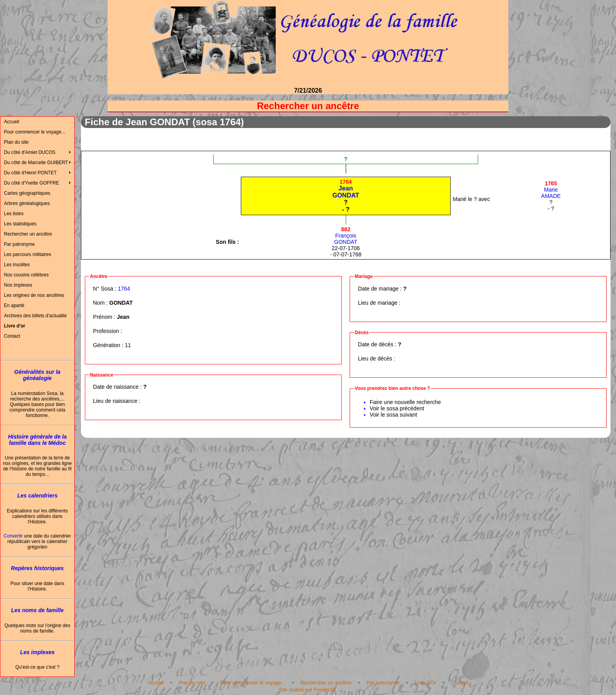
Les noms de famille (37, 610)
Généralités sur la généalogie (37, 375)
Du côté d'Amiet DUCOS (30, 152)
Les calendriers (38, 496)
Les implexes (37, 652)
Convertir (13, 536)
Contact (12, 336)
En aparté (14, 305)
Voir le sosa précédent (397, 408)
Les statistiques (20, 224)
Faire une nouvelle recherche (405, 402)
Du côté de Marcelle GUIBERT (36, 163)
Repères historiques (38, 568)
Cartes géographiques (27, 193)
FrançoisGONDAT (346, 236)
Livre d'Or (425, 683)
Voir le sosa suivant (393, 415)
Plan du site (16, 142)
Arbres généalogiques (27, 203)
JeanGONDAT (346, 189)
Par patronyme (19, 244)
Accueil (12, 122)
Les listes (14, 214)
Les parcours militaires (27, 254)
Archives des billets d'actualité (35, 316)
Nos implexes (18, 285)
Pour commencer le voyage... (35, 132)
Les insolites (17, 265)
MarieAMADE (551, 190)
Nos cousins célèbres (26, 275)
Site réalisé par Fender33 (307, 690)
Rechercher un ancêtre (28, 234)
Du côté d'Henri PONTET (30, 173)
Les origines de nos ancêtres (34, 295)
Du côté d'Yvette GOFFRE (31, 183)
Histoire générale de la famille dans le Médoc (37, 440)
